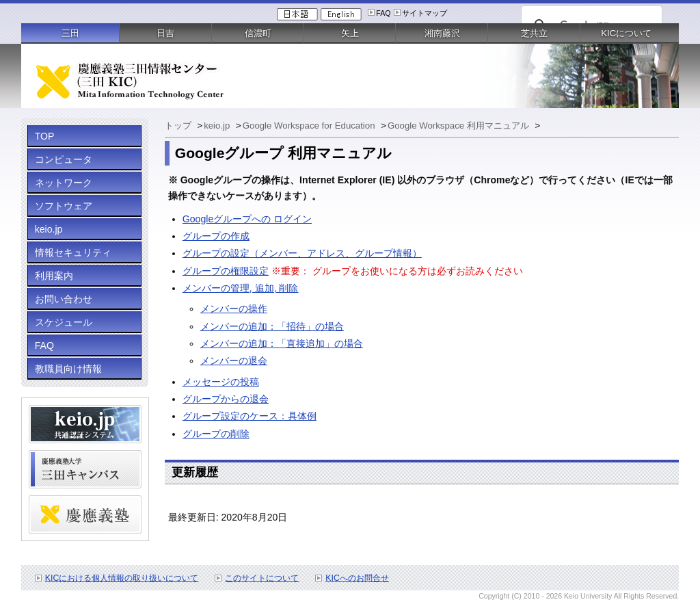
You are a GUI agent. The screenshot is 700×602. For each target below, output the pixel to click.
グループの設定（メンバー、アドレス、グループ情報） (302, 253)
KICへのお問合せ (357, 578)
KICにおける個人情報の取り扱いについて (122, 578)
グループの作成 (216, 236)
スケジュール (64, 322)
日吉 (165, 33)
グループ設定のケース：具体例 (250, 416)
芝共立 (534, 33)
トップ (179, 126)
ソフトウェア (64, 206)
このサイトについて (262, 578)
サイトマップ (425, 13)
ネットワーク (64, 183)
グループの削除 (216, 434)
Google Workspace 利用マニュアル (460, 126)
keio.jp (49, 229)
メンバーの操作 (234, 309)
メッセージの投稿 (221, 382)
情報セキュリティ (73, 252)
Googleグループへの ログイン (247, 219)
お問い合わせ (64, 299)
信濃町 (258, 33)
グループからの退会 (226, 399)
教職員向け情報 (68, 369)
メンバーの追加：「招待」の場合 (272, 326)
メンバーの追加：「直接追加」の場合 (282, 343)
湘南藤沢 (442, 33)
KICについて (626, 33)
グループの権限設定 (226, 271)
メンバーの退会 (234, 361)
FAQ (383, 13)
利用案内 (54, 276)
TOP (45, 136)
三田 (70, 33)
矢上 (350, 33)
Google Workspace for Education (310, 126)
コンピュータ (64, 159)
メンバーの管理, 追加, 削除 (241, 288)
